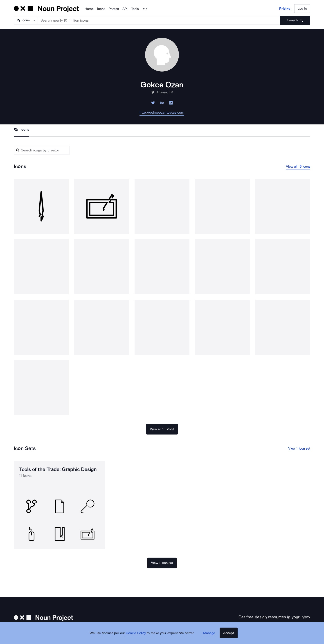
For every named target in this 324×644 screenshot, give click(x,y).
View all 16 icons (298, 167)
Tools (135, 9)
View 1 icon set (299, 449)
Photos (114, 9)
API (125, 9)
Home (89, 9)
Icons (101, 9)
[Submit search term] (295, 20)
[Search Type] (26, 20)
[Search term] (159, 20)
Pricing (285, 9)
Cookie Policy (138, 636)
